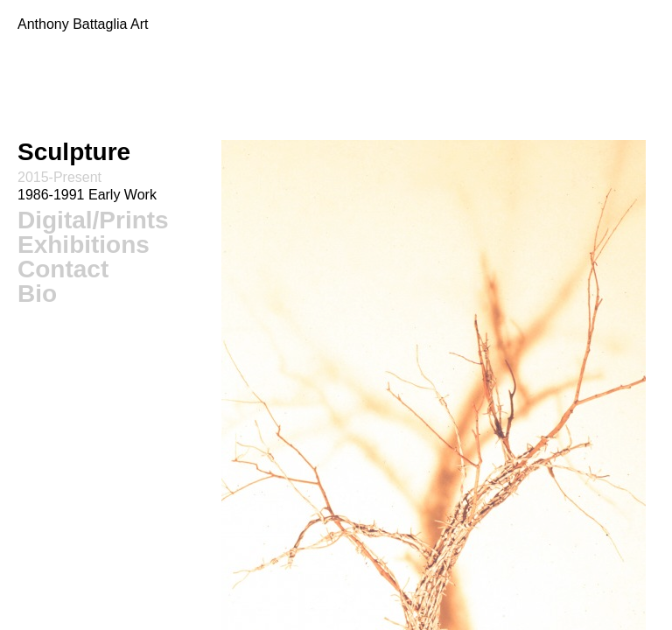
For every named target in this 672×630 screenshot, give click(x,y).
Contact (63, 269)
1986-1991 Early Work (87, 195)
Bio (37, 294)
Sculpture (74, 152)
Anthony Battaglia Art (83, 24)
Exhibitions (84, 245)
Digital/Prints (93, 220)
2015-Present (59, 177)
